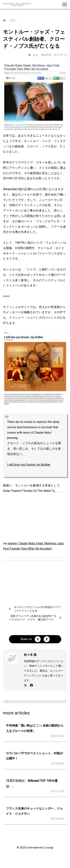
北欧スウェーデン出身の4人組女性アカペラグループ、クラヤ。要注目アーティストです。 (33, 619)
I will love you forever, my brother (29, 465)
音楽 (13, 20)
